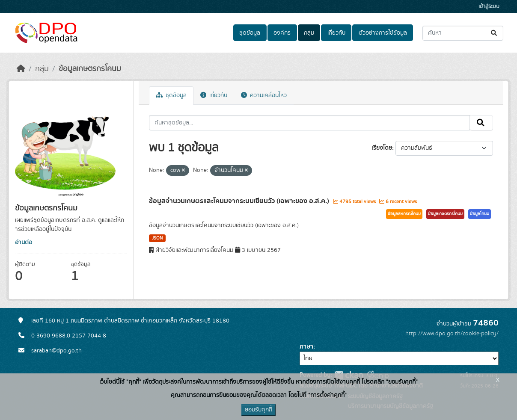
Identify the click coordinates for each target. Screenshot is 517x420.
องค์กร (282, 33)
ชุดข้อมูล (250, 33)
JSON (157, 238)
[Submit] (495, 33)
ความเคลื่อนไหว (264, 95)
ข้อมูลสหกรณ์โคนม (404, 214)
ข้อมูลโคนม (480, 214)
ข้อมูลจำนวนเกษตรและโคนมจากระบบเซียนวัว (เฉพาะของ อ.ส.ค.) (240, 201)
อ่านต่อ (24, 243)
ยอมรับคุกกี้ (258, 410)
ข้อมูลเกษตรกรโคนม (90, 69)
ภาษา (306, 347)
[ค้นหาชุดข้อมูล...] (463, 33)
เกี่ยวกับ (336, 33)
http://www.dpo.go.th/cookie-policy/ (452, 334)
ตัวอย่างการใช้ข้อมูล (383, 33)
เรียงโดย (382, 148)
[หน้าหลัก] (21, 69)
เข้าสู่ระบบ (489, 7)
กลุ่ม (309, 33)
